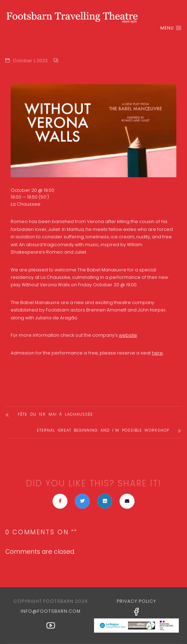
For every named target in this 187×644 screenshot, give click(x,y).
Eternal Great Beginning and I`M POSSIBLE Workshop (103, 430)
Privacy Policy (136, 601)
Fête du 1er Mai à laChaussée (55, 414)
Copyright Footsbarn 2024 (51, 601)
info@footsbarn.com (51, 611)
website (128, 335)
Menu (171, 28)
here (157, 353)
